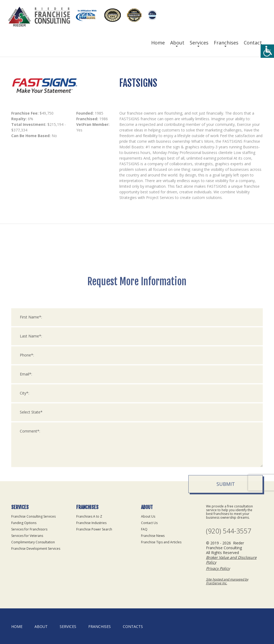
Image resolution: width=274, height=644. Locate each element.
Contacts (133, 626)
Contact (253, 43)
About (177, 43)
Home (158, 43)
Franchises (226, 43)
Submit (226, 580)
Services (199, 43)
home (17, 626)
